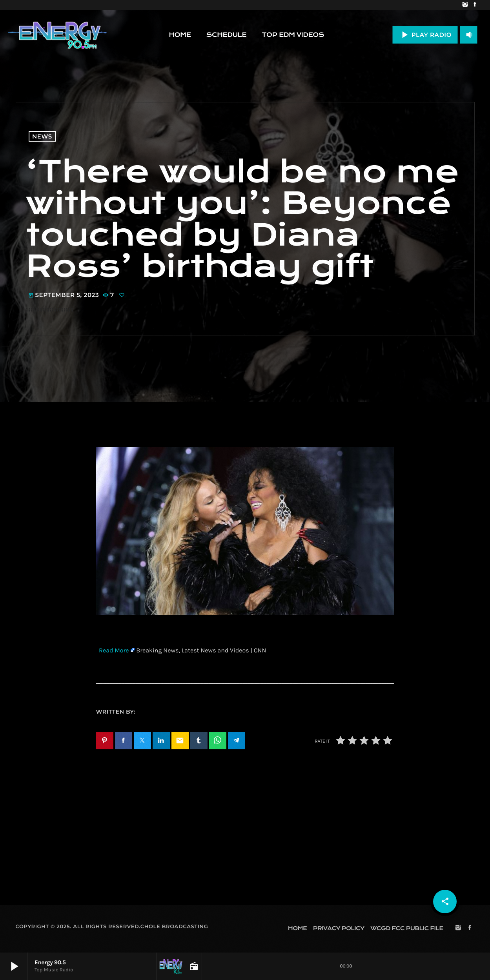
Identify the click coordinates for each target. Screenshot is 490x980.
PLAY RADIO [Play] (425, 35)
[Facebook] (475, 5)
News (42, 136)
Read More (114, 651)
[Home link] (57, 35)
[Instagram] (465, 5)
